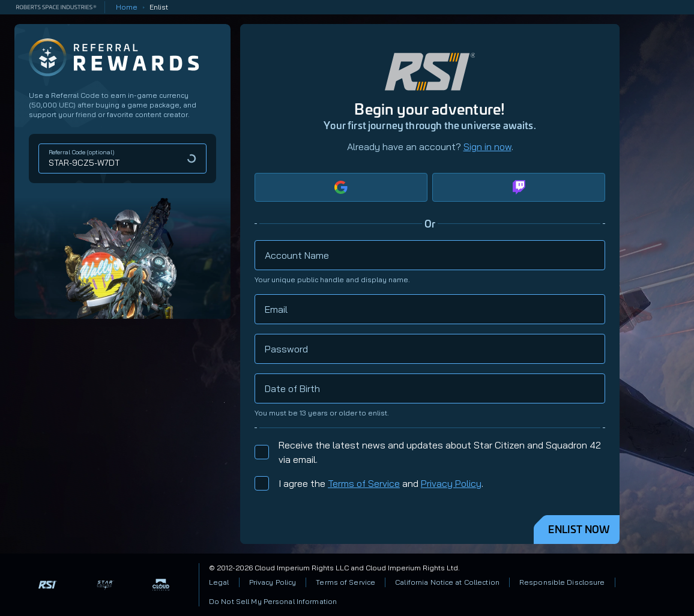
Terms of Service (364, 483)
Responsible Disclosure (562, 582)
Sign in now (487, 146)
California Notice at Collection (447, 582)
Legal (219, 582)
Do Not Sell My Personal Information (273, 601)
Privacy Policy (451, 483)
